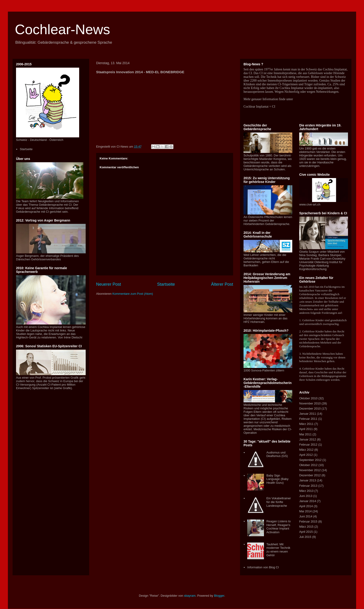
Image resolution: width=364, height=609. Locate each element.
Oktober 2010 (308, 398)
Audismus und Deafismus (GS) (277, 454)
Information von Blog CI (263, 567)
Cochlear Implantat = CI (259, 107)
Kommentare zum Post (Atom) (133, 294)
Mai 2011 (305, 434)
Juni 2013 (306, 496)
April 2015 (306, 532)
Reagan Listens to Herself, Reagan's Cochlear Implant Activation (278, 527)
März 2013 (306, 491)
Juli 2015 (305, 537)
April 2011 (306, 429)
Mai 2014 (305, 511)
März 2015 (306, 527)
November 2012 (310, 470)
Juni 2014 (306, 516)
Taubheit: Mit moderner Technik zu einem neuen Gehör (278, 550)
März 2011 (306, 424)
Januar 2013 (308, 480)
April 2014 (306, 506)
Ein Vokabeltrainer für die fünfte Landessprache (279, 502)
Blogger (219, 596)
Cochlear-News (62, 29)
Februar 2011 (308, 419)
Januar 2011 (308, 414)
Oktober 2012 (308, 465)
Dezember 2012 (310, 475)
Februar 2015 (308, 521)
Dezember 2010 (310, 409)
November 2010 (310, 403)
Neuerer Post (109, 284)
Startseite (166, 284)
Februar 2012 (308, 445)
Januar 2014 (308, 501)
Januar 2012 (308, 439)
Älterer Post (222, 284)
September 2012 (310, 460)
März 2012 (306, 450)
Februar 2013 (308, 486)
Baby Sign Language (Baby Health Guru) (277, 479)
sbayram (190, 596)
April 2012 (306, 455)
